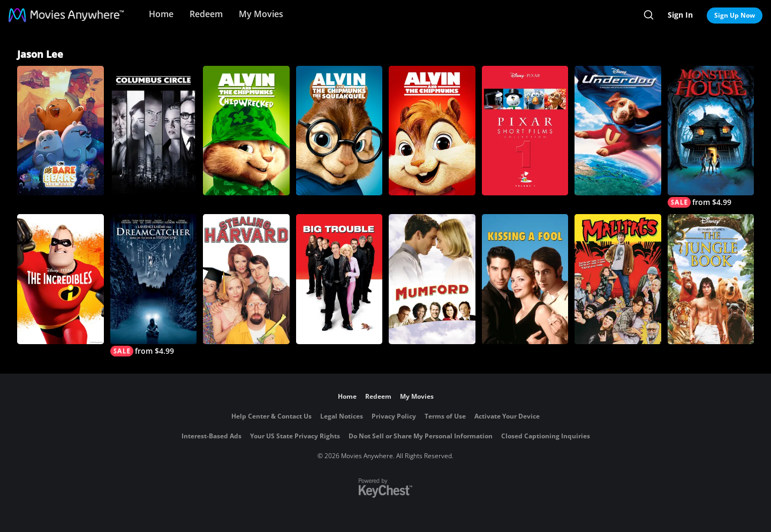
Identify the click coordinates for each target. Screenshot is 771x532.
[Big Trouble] (339, 279)
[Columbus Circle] (154, 131)
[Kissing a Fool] (525, 279)
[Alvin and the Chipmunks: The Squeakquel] (339, 131)
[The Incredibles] (61, 279)
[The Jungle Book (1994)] (711, 279)
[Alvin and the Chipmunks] (432, 131)
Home (161, 14)
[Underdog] (618, 131)
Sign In (680, 15)
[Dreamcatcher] (154, 285)
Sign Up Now (735, 15)
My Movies (261, 14)
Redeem (206, 14)
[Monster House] (711, 137)
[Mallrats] (618, 279)
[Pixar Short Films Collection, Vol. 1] (525, 131)
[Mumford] (432, 279)
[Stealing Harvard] (246, 279)
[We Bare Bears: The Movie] (61, 131)
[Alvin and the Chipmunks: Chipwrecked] (246, 131)
